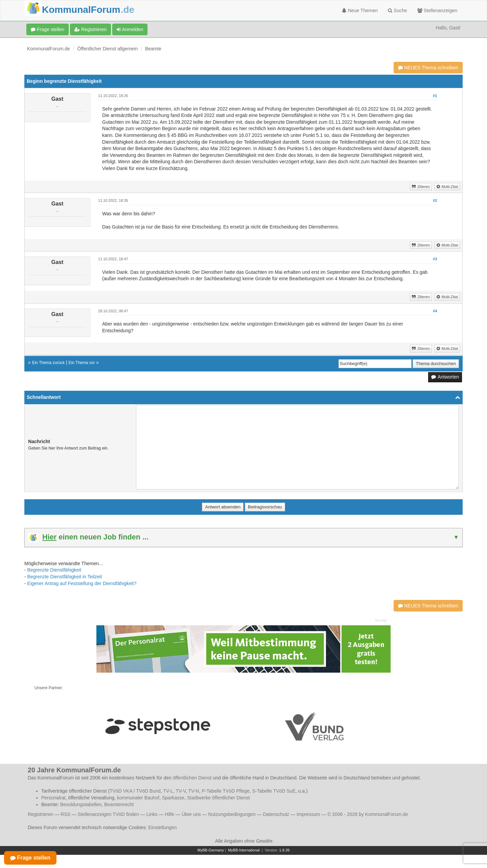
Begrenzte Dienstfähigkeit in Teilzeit (65, 577)
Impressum (308, 814)
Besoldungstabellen (81, 804)
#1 (435, 96)
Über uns (191, 814)
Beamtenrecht (119, 804)
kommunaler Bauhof (138, 798)
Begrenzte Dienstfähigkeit (54, 570)
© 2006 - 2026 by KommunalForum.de (368, 814)
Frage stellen (48, 29)
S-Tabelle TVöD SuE (274, 791)
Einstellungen (162, 827)
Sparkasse (173, 798)
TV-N (194, 791)
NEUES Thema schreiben (428, 68)
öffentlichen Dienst (192, 778)
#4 (435, 311)
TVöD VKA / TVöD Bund (135, 791)
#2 (435, 200)
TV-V (181, 791)
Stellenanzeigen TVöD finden (108, 814)
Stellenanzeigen (437, 10)
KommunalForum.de (49, 49)
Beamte (153, 49)
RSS (65, 814)
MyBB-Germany (211, 850)
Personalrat (53, 798)
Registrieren (90, 29)
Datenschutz (276, 814)
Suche (398, 10)
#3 (435, 259)
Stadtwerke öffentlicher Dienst (218, 798)
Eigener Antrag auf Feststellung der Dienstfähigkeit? (82, 583)
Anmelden (130, 29)
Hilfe (169, 814)
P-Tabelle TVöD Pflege (225, 791)
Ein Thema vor (82, 363)
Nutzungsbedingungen (232, 814)
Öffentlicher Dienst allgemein (108, 49)
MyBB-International (244, 850)
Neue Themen (360, 10)
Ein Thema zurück (49, 363)
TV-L (168, 791)
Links (152, 814)
